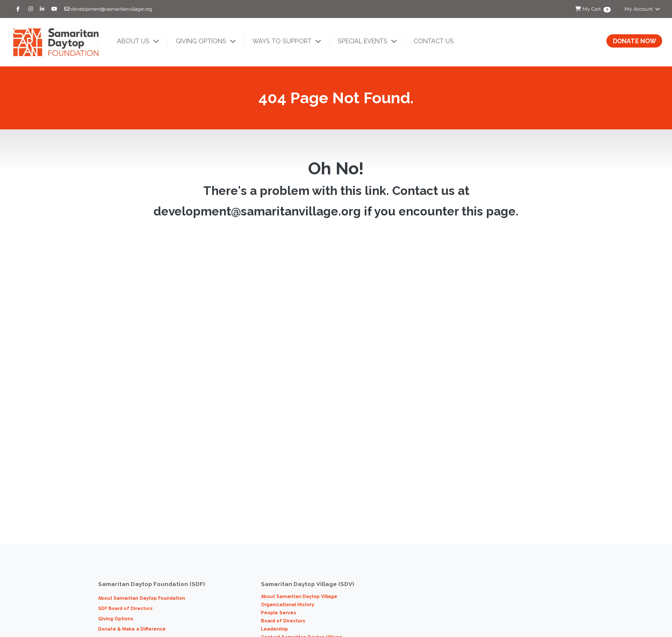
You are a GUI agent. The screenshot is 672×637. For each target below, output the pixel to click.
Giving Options (202, 41)
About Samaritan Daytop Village (299, 596)
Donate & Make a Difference (132, 629)
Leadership (276, 629)
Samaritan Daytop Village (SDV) (307, 584)
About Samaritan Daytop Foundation (142, 598)
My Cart (593, 9)
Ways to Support (283, 41)
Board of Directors (283, 621)
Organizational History (288, 604)
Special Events (363, 41)
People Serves (279, 613)
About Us (134, 41)
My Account (642, 9)
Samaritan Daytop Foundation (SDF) (152, 584)
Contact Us (434, 41)
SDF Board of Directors (125, 608)
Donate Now (634, 41)
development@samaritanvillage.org (108, 9)
